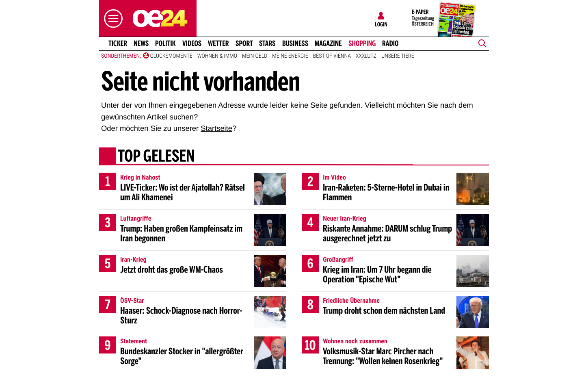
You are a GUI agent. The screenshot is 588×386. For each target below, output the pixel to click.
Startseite (216, 128)
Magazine (328, 43)
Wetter (218, 43)
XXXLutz (366, 56)
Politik (165, 43)
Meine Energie (290, 56)
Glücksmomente (171, 56)
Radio (390, 43)
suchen (182, 117)
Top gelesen (156, 157)
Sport (244, 43)
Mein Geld (255, 56)
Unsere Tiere (398, 56)
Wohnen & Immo (217, 56)
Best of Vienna (332, 56)
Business (295, 43)
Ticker (118, 43)
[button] (111, 18)
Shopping (362, 43)
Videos (192, 43)
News (141, 43)
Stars (267, 43)
